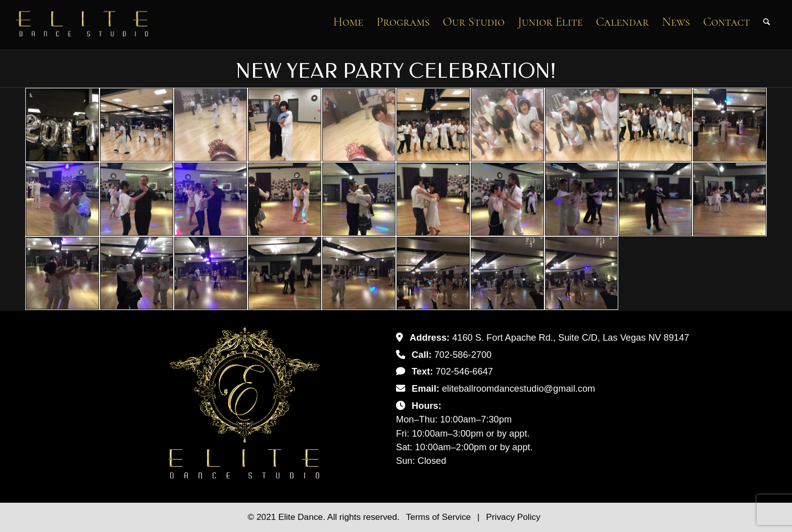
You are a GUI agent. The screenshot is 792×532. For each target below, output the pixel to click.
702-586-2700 (463, 355)
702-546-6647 (464, 371)
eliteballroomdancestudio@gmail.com (518, 388)
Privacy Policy (513, 517)
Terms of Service (440, 517)
